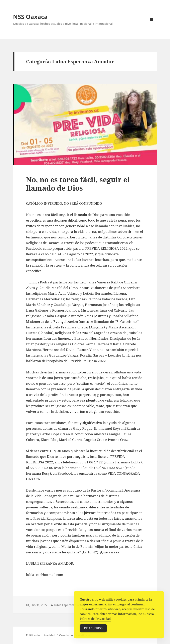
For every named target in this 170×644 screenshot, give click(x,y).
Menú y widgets (151, 25)
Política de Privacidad (95, 620)
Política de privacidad (41, 635)
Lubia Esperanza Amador (71, 605)
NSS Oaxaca (30, 17)
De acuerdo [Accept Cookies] (93, 629)
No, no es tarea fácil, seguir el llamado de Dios (78, 184)
